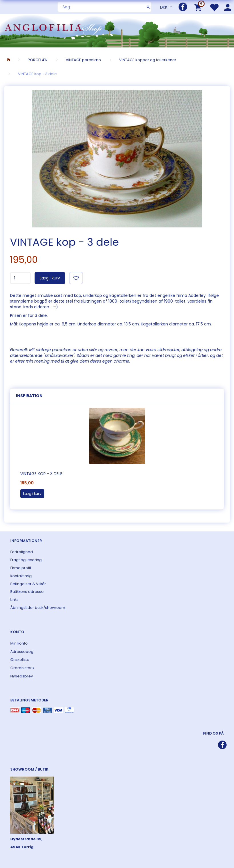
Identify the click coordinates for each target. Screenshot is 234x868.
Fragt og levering (26, 560)
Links (14, 600)
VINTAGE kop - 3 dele (41, 474)
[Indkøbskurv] (199, 7)
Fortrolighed (22, 552)
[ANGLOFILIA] (117, 30)
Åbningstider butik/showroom (38, 608)
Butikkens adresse (27, 592)
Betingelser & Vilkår (28, 584)
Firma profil (21, 568)
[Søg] (148, 7)
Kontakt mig (21, 576)
